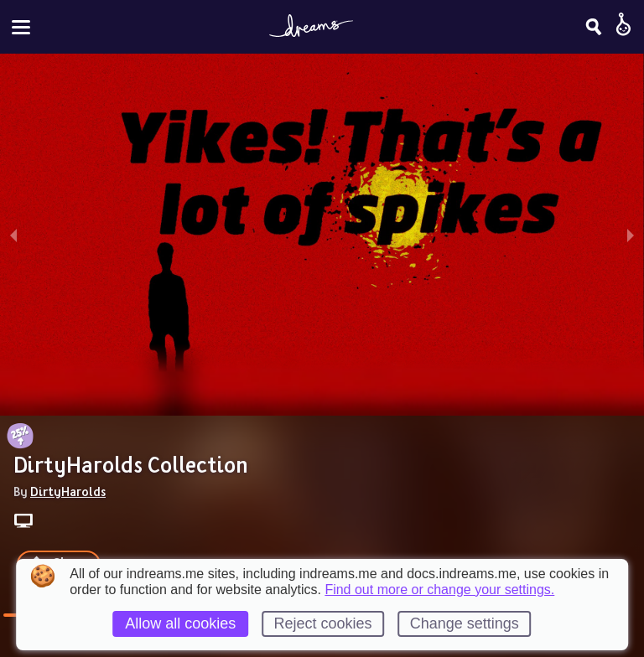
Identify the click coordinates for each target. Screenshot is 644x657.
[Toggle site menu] (21, 27)
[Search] (594, 27)
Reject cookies (322, 623)
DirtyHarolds (68, 491)
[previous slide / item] (13, 235)
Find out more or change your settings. (439, 590)
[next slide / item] (631, 235)
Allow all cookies (180, 623)
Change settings (465, 623)
